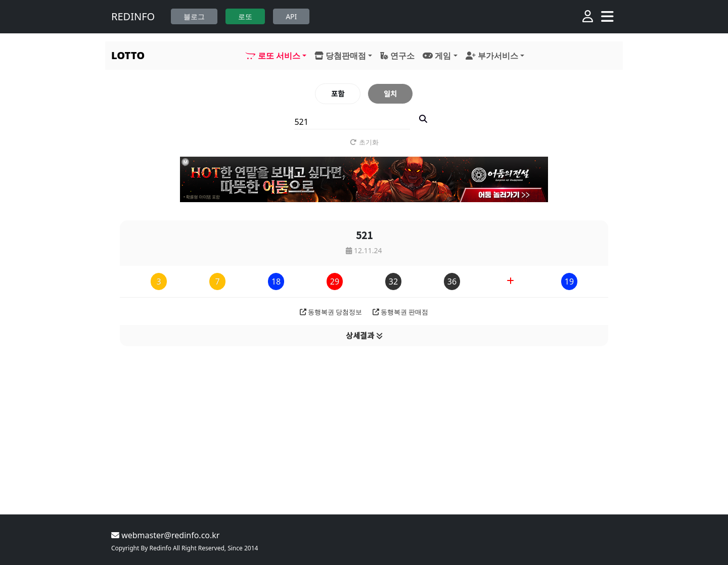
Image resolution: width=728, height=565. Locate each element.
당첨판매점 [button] (340, 56)
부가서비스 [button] (492, 56)
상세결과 (364, 335)
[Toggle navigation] (607, 17)
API (291, 16)
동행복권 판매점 (401, 312)
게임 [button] (437, 56)
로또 (245, 16)
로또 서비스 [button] (272, 56)
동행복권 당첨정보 (331, 312)
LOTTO (128, 55)
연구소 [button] (397, 56)
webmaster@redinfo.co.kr (165, 535)
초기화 (364, 142)
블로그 (194, 16)
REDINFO (133, 16)
